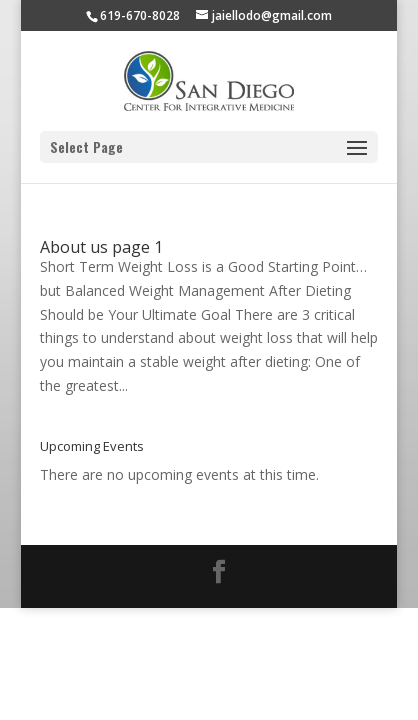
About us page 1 (101, 247)
